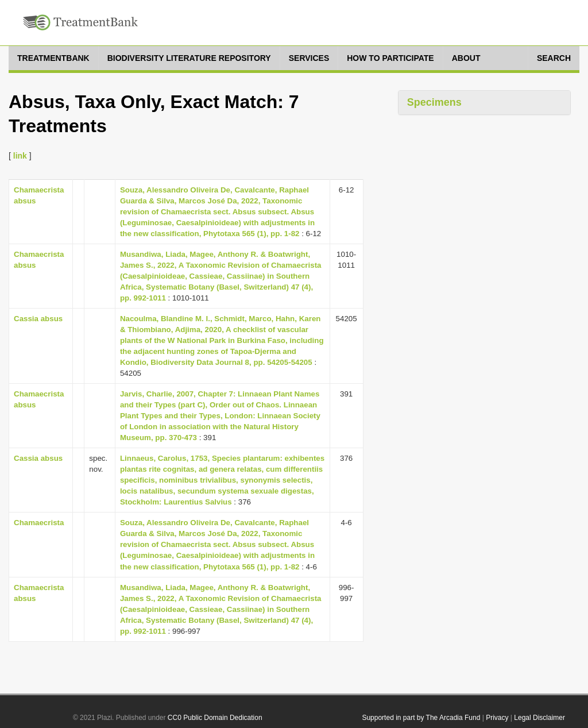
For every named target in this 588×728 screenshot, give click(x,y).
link (20, 156)
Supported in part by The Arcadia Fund (421, 718)
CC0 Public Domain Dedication (215, 718)
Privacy (497, 718)
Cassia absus (38, 319)
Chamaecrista (39, 523)
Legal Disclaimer (539, 718)
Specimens (434, 102)
